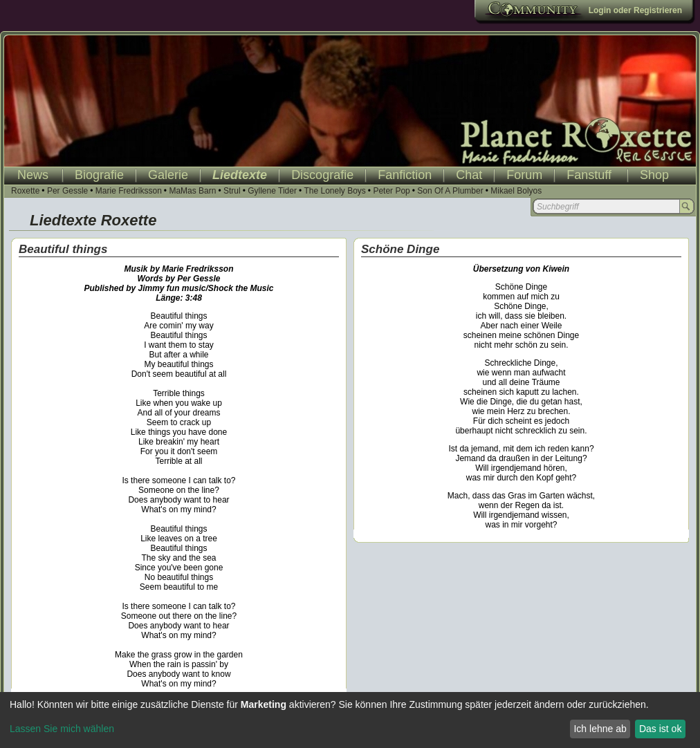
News (33, 175)
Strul (232, 191)
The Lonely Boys (334, 191)
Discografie (322, 175)
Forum (524, 175)
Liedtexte (240, 175)
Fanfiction (405, 175)
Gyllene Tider (272, 191)
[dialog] (350, 720)
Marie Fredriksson (129, 191)
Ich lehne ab (600, 729)
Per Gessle (67, 191)
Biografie (99, 175)
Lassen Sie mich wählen (62, 729)
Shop (654, 175)
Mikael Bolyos (516, 191)
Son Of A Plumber (450, 191)
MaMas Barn (192, 191)
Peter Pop (391, 191)
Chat (469, 175)
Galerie (168, 175)
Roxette (25, 191)
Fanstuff (589, 175)
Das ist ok (660, 729)
